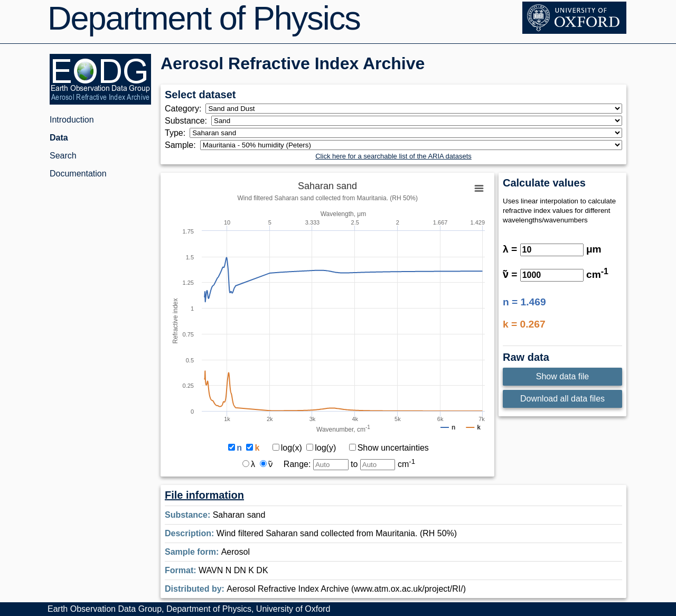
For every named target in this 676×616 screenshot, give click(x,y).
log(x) (287, 448)
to (383, 464)
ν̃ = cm (556, 274)
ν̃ (266, 464)
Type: (177, 133)
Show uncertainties (389, 448)
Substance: (188, 121)
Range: (316, 464)
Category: (185, 109)
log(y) (321, 448)
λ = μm (552, 249)
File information (204, 495)
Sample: (182, 145)
